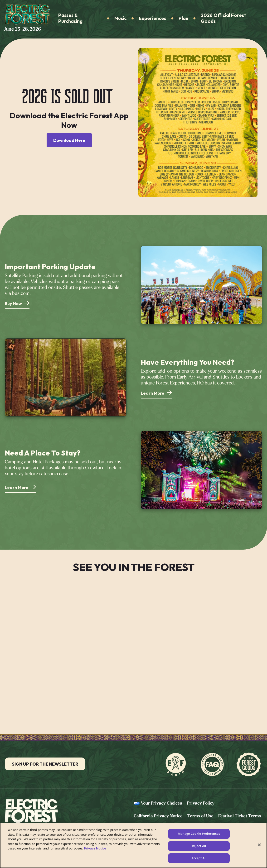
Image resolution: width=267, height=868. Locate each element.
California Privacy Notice (158, 816)
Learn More (153, 393)
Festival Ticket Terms (240, 816)
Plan (183, 18)
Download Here (69, 140)
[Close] (259, 845)
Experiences (153, 18)
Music (120, 18)
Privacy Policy (201, 803)
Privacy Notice (95, 848)
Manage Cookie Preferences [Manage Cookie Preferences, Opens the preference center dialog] (199, 834)
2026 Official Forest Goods (223, 18)
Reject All (199, 846)
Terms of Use (200, 816)
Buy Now (13, 304)
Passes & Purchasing (70, 18)
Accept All (199, 858)
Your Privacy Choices (161, 803)
